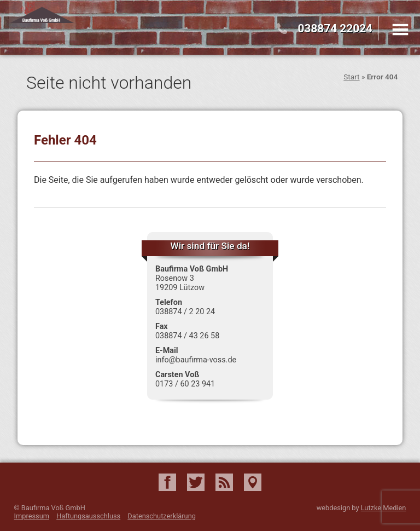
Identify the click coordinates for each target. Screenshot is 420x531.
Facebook (167, 482)
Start (351, 77)
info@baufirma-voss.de (196, 360)
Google (253, 482)
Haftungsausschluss (88, 516)
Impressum (32, 516)
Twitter (196, 482)
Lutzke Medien (384, 508)
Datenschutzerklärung (162, 516)
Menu (400, 30)
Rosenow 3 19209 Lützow (180, 283)
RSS (224, 482)
